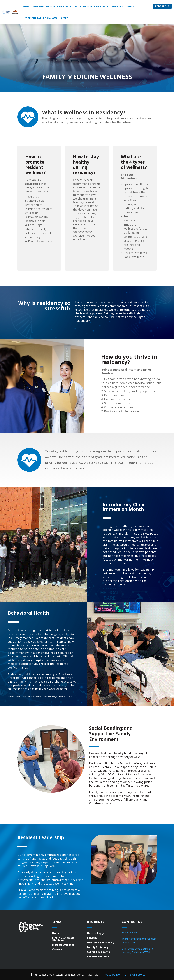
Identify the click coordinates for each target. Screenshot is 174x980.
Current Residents (98, 952)
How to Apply (95, 933)
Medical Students (123, 6)
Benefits (92, 938)
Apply (64, 18)
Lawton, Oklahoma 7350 (136, 952)
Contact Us (162, 6)
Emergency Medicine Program (50, 6)
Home (26, 6)
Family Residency (98, 947)
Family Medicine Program (90, 6)
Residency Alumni (98, 957)
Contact (57, 950)
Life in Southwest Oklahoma (40, 18)
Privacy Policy (111, 975)
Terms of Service (134, 975)
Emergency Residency (101, 943)
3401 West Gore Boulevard (137, 949)
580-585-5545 (130, 933)
